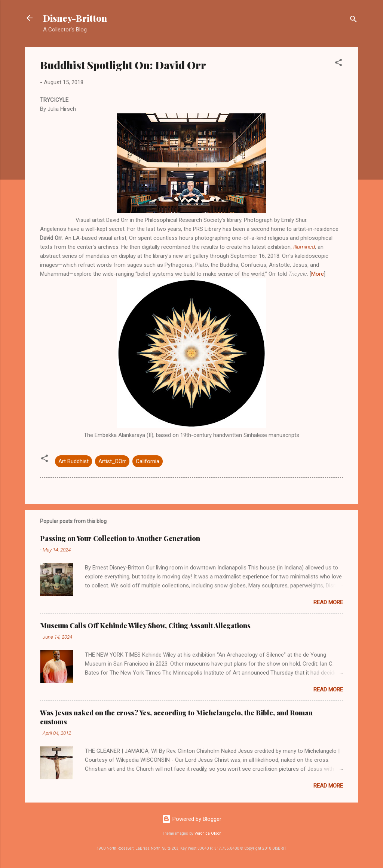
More (318, 274)
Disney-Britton (75, 18)
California (148, 461)
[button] (338, 64)
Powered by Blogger (192, 819)
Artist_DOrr (112, 461)
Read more (328, 602)
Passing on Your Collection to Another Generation (120, 538)
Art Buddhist (73, 461)
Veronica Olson (208, 833)
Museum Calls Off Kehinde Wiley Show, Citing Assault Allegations (145, 626)
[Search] (353, 20)
